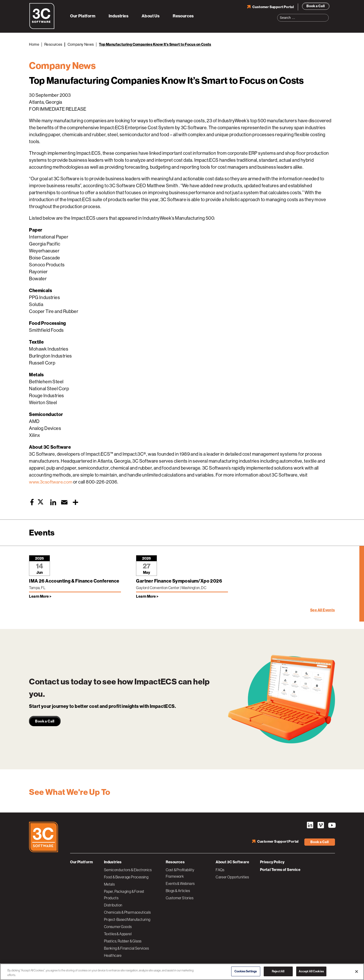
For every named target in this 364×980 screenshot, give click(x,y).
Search (327, 15)
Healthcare (113, 955)
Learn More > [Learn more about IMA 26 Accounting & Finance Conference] (40, 596)
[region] (182, 972)
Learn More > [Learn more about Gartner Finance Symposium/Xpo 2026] (147, 596)
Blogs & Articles (178, 890)
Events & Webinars (180, 883)
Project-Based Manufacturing (127, 919)
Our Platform (83, 16)
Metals (109, 884)
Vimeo (321, 825)
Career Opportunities (232, 877)
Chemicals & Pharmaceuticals (127, 912)
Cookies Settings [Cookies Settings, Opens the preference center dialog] (246, 971)
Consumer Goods (118, 926)
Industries (119, 16)
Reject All (278, 971)
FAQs (220, 869)
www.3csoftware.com (51, 482)
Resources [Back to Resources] (53, 44)
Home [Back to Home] (34, 44)
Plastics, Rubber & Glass (123, 941)
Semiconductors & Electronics (128, 869)
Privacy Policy (272, 862)
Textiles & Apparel (118, 933)
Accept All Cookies (311, 971)
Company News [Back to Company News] (81, 44)
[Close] (357, 971)
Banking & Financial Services (126, 948)
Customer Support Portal (273, 7)
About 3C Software (232, 862)
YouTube (331, 825)
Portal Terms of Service (280, 869)
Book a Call (316, 6)
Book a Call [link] (45, 721)
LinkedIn (310, 825)
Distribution (113, 905)
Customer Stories (180, 897)
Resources (183, 16)
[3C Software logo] (42, 28)
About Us (151, 16)
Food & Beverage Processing (126, 877)
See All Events (323, 610)
